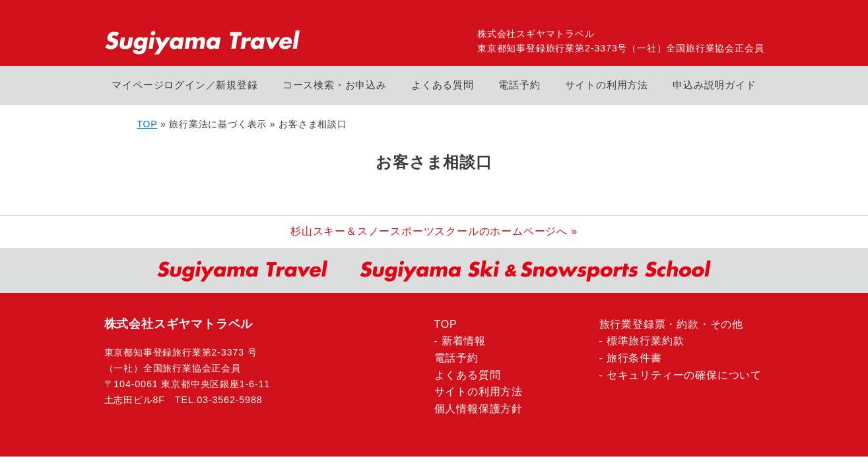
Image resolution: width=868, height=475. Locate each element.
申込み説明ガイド (714, 85)
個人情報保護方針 (479, 409)
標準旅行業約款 (646, 341)
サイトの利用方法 (607, 85)
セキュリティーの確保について (684, 375)
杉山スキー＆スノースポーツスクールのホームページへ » (434, 231)
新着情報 (464, 341)
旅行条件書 (634, 358)
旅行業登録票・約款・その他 (671, 324)
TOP (148, 124)
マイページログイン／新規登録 (184, 85)
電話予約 (519, 85)
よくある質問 (443, 85)
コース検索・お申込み (335, 85)
